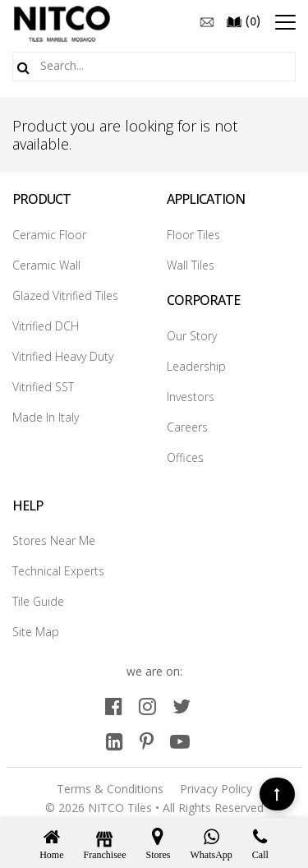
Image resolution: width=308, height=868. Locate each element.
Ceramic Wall (46, 265)
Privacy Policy (216, 789)
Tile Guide (38, 601)
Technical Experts (58, 571)
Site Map (36, 632)
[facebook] (114, 706)
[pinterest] (147, 741)
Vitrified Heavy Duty (63, 356)
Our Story (192, 336)
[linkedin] (115, 741)
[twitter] (182, 706)
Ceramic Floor (49, 235)
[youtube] (180, 741)
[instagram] (147, 706)
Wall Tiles (191, 265)
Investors (191, 397)
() (243, 21)
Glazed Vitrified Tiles (65, 295)
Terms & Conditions (110, 789)
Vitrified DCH (46, 326)
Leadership (196, 366)
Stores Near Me (54, 540)
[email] (207, 21)
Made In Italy (46, 417)
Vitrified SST (43, 387)
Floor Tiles (193, 235)
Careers (187, 427)
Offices (185, 457)
